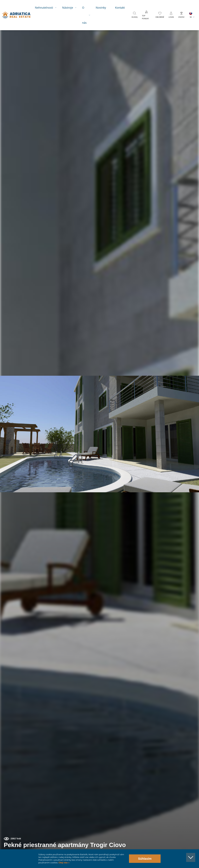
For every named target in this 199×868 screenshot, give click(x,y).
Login (172, 17)
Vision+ (182, 17)
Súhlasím (145, 859)
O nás (87, 15)
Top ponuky (148, 17)
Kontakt (123, 7)
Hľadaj (137, 17)
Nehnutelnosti (47, 7)
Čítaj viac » (64, 863)
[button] (183, 31)
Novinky (104, 7)
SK (192, 17)
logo (18, 15)
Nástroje (70, 7)
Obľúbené (161, 17)
